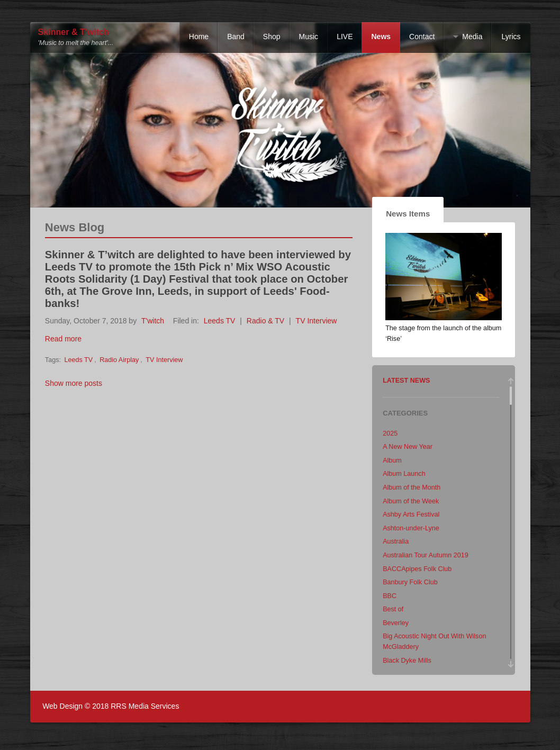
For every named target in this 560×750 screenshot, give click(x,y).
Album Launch (404, 474)
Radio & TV (265, 321)
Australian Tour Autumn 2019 (426, 555)
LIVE (345, 37)
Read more (63, 339)
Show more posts (74, 383)
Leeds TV (220, 321)
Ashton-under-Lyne (411, 528)
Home (199, 37)
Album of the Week (411, 501)
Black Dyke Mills (407, 661)
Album (392, 460)
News (381, 37)
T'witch (153, 321)
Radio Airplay (119, 360)
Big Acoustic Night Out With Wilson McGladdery (434, 641)
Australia (396, 541)
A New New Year (408, 447)
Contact (422, 37)
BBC (390, 596)
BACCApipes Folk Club (417, 569)
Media (472, 37)
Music (309, 37)
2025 (390, 433)
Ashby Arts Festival (411, 514)
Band (236, 37)
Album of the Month (412, 487)
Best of (393, 609)
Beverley (396, 623)
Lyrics (511, 37)
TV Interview (317, 321)
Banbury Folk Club (410, 582)
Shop (272, 37)
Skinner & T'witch (74, 32)
